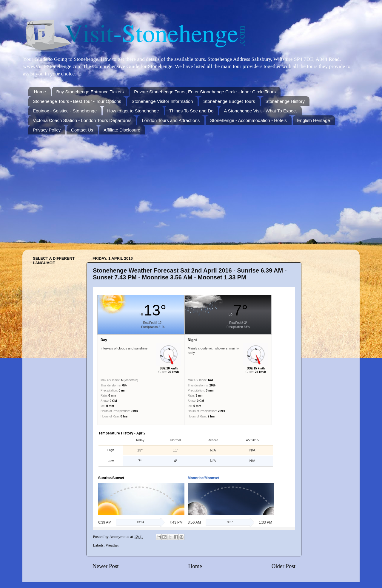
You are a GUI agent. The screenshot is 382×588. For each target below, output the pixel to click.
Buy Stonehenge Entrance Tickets (90, 92)
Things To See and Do (191, 111)
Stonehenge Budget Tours (229, 101)
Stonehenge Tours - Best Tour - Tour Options (77, 101)
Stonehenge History (285, 101)
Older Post (284, 566)
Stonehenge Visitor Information (162, 101)
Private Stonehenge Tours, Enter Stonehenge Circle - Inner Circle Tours (205, 92)
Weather (112, 545)
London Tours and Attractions (171, 120)
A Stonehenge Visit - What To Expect (260, 111)
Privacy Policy (47, 130)
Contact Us (82, 130)
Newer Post (106, 566)
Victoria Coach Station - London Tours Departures (82, 120)
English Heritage (314, 120)
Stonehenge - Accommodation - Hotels (248, 120)
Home (40, 92)
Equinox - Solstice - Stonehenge (65, 111)
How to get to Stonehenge (133, 111)
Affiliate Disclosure (122, 130)
